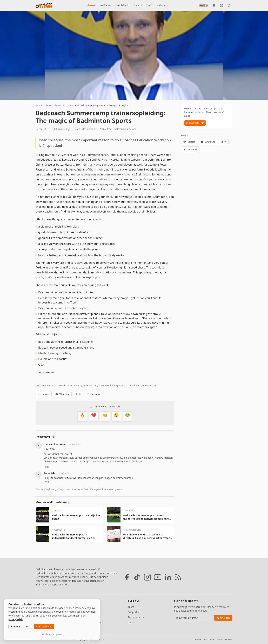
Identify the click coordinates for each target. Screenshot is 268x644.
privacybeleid (16, 619)
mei (71, 105)
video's (161, 5)
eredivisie (105, 5)
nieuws (91, 5)
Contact (132, 622)
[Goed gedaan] (105, 416)
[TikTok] (137, 577)
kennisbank (122, 5)
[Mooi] (94, 416)
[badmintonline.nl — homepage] (44, 5)
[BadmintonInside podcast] (214, 5)
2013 (65, 105)
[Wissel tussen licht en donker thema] (222, 5)
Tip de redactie (136, 617)
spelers (138, 5)
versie (220, 640)
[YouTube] (158, 577)
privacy (198, 640)
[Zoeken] (229, 5)
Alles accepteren (44, 627)
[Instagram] (147, 577)
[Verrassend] (116, 416)
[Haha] (128, 416)
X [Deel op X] (78, 394)
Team (131, 607)
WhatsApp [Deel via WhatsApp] (62, 394)
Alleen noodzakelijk (20, 627)
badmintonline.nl (44, 105)
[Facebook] (127, 577)
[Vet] (82, 416)
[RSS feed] (178, 577)
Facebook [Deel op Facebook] (93, 394)
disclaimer (209, 640)
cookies (229, 640)
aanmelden (223, 618)
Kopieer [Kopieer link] (44, 394)
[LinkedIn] (168, 577)
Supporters (134, 612)
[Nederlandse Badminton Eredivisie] (204, 5)
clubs (149, 5)
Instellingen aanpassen (52, 634)
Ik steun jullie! (195, 123)
